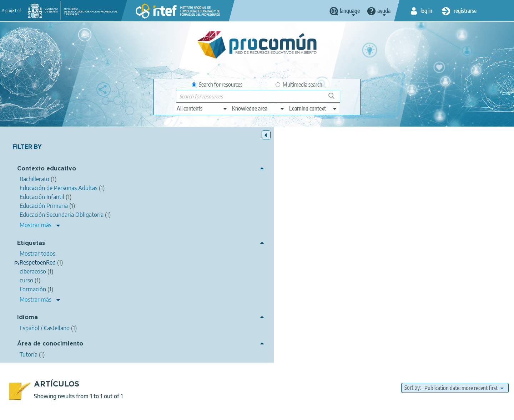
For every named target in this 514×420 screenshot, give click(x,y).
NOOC (272, 255)
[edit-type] (202, 108)
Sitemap (315, 411)
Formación (318, 255)
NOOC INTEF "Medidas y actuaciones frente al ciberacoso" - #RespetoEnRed (265, 188)
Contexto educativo (47, 170)
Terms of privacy (200, 411)
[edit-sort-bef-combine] (464, 152)
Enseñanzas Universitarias (313, 300)
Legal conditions (155, 411)
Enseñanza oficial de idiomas (421, 284)
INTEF (293, 255)
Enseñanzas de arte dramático (438, 292)
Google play (275, 383)
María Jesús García (212, 198)
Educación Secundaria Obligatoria (440, 276)
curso (342, 255)
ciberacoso (367, 255)
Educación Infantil (330, 276)
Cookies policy (244, 411)
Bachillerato (496, 276)
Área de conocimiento (50, 345)
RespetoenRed (401, 255)
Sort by (412, 152)
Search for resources (217, 84)
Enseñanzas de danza (377, 292)
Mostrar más (36, 226)
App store (213, 383)
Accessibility (283, 411)
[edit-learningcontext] (313, 108)
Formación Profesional (285, 284)
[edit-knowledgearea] (258, 108)
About (120, 411)
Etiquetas (31, 244)
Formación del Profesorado (377, 300)
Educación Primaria (377, 276)
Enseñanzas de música (323, 292)
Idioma (27, 318)
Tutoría (324, 266)
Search (335, 99)
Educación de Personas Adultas (350, 284)
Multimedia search (299, 84)
